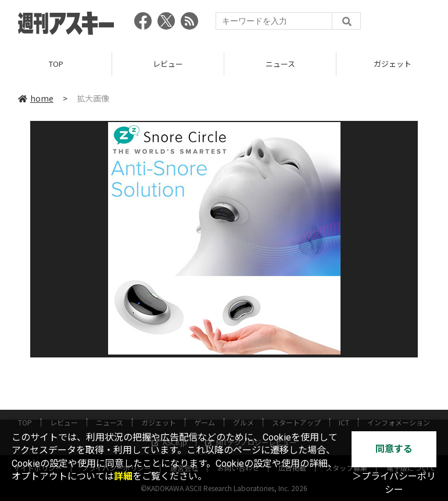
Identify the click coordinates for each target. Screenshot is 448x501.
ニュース (280, 64)
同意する (394, 449)
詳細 (123, 476)
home (36, 98)
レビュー (168, 64)
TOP (56, 64)
